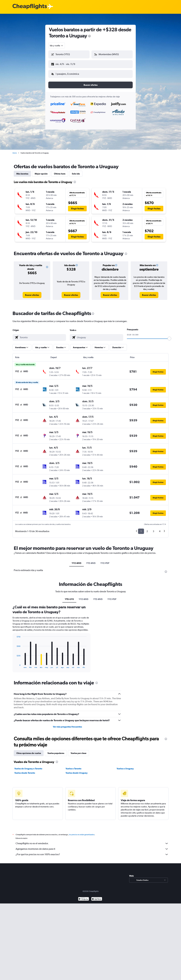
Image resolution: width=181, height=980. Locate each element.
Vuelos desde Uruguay (77, 773)
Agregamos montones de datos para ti (92, 849)
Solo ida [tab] (76, 174)
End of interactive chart (15, 666)
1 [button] (141, 531)
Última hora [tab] (60, 174)
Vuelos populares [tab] (56, 753)
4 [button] (160, 531)
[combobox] (57, 46)
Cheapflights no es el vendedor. (92, 843)
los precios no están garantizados (82, 835)
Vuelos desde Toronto (25, 773)
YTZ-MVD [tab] (91, 563)
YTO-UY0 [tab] (69, 599)
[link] (32, 295)
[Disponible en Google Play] (84, 899)
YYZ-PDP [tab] (105, 563)
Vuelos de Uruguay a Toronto (28, 769)
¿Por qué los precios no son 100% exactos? (92, 854)
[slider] (169, 339)
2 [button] (147, 531)
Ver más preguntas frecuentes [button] (67, 727)
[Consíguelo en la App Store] (97, 899)
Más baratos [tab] (22, 174)
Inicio (15, 153)
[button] (69, 54)
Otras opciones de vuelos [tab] (29, 753)
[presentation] (89, 36)
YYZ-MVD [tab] (77, 563)
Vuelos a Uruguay (125, 769)
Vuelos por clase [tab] (78, 753)
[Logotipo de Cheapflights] (30, 7)
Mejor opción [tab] (41, 174)
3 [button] (153, 531)
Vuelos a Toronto (73, 769)
